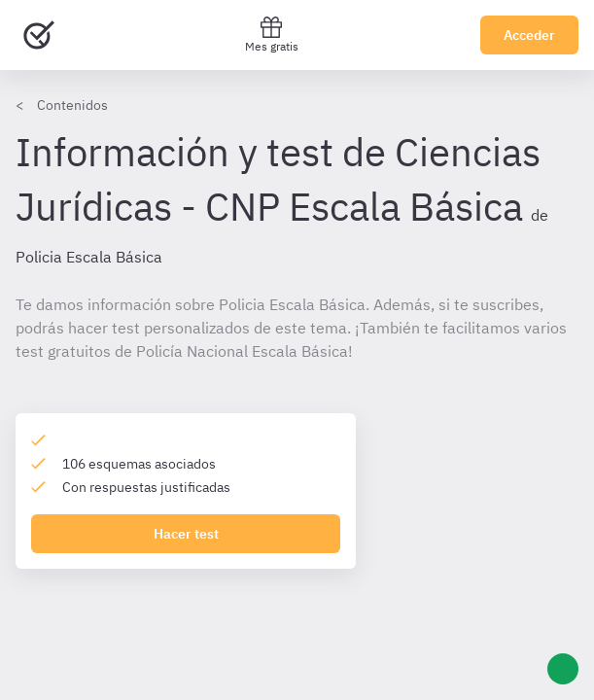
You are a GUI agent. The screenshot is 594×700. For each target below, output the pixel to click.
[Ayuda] (563, 669)
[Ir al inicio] (39, 35)
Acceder (529, 35)
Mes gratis (272, 35)
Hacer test (186, 534)
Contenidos (72, 105)
